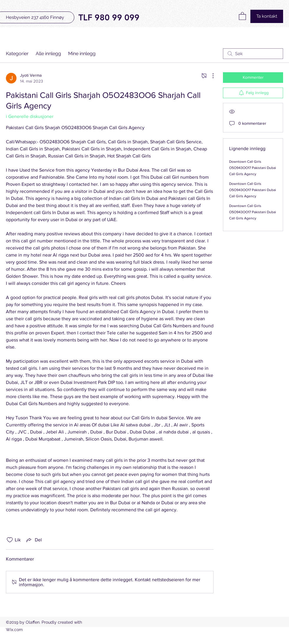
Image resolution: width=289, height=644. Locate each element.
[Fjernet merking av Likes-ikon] (10, 540)
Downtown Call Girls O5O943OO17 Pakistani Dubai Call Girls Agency (253, 168)
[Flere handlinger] (210, 76)
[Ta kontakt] (267, 16)
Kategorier (17, 54)
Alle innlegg (48, 54)
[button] (242, 16)
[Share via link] (34, 540)
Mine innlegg (82, 54)
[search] (253, 54)
